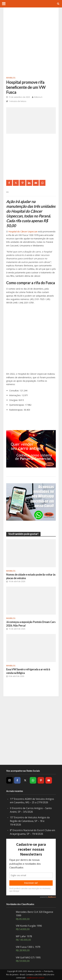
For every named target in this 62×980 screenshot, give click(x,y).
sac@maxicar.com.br (35, 978)
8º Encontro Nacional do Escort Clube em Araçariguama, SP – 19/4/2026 (32, 832)
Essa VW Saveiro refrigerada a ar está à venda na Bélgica (28, 671)
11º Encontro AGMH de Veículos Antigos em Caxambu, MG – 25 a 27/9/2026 (32, 801)
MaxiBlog (11, 78)
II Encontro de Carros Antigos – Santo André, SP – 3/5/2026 (31, 810)
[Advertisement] (31, 42)
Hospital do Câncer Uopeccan (23, 232)
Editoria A (38, 97)
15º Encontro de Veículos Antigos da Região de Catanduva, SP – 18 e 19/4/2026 (30, 821)
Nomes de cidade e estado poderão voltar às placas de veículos (31, 576)
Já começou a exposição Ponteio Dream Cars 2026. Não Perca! (31, 624)
